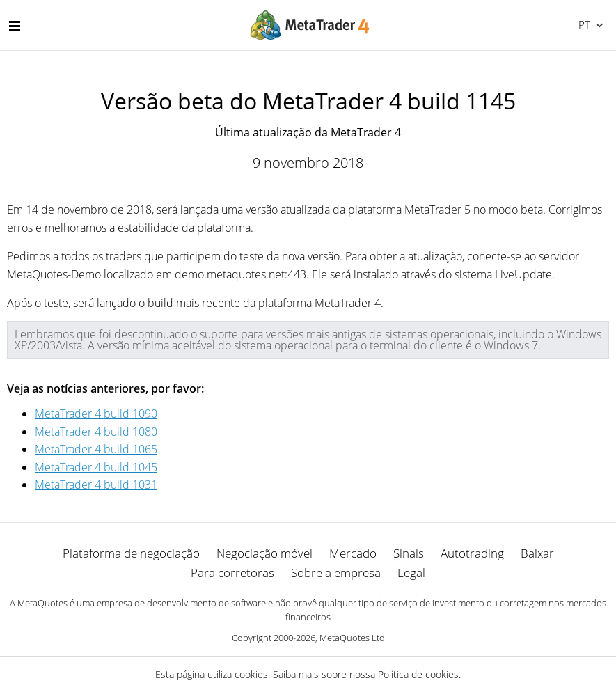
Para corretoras (232, 573)
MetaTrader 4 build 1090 (96, 414)
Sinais (409, 553)
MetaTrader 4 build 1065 (96, 449)
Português (583, 24)
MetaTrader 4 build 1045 (96, 467)
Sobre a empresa (336, 573)
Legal (411, 573)
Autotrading (472, 553)
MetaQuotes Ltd (352, 638)
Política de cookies (418, 674)
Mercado (353, 553)
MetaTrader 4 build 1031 (96, 485)
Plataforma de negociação (131, 553)
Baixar (537, 553)
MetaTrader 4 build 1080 (96, 432)
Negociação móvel (264, 553)
